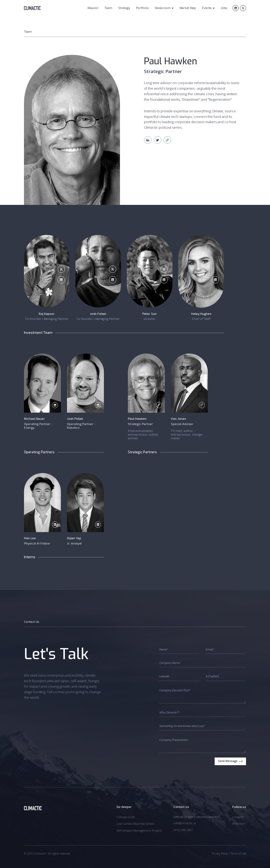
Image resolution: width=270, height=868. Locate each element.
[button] (164, 8)
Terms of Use (238, 853)
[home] (32, 8)
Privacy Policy (220, 853)
